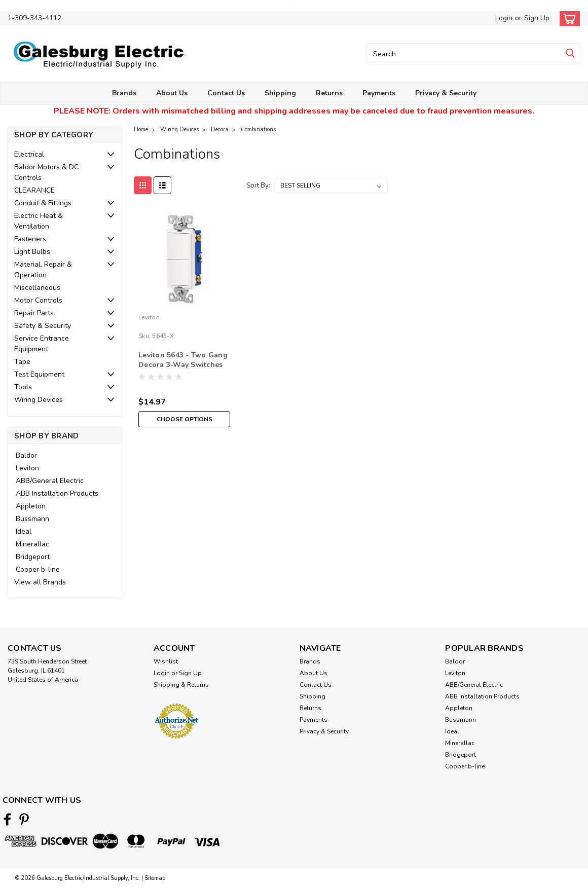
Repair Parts (34, 313)
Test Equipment (39, 374)
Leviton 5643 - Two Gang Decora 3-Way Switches (183, 360)
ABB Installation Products (57, 493)
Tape (22, 362)
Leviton (27, 468)
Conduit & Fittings (43, 203)
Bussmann (32, 519)
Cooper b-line (38, 569)
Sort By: (258, 186)
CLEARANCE (34, 190)
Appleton (31, 506)
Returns (329, 93)
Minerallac (32, 544)
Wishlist (166, 661)
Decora (220, 129)
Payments (379, 93)
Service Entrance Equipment (42, 344)
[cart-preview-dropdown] (567, 18)
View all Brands (40, 582)
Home (141, 129)
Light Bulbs (32, 252)
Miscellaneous (37, 288)
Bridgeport (33, 557)
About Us (172, 93)
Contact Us (226, 93)
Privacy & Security (446, 93)
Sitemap (155, 878)
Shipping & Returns (181, 685)
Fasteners (30, 239)
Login (504, 18)
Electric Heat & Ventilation (39, 221)
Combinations (258, 129)
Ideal (24, 531)
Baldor (26, 455)
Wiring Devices (39, 400)
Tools (23, 387)
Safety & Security (43, 326)
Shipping (280, 93)
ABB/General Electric (50, 481)
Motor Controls (38, 300)
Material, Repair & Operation (43, 270)
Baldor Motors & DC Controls (46, 172)
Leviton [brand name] (149, 317)
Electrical (29, 154)
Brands (124, 93)
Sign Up (537, 18)
